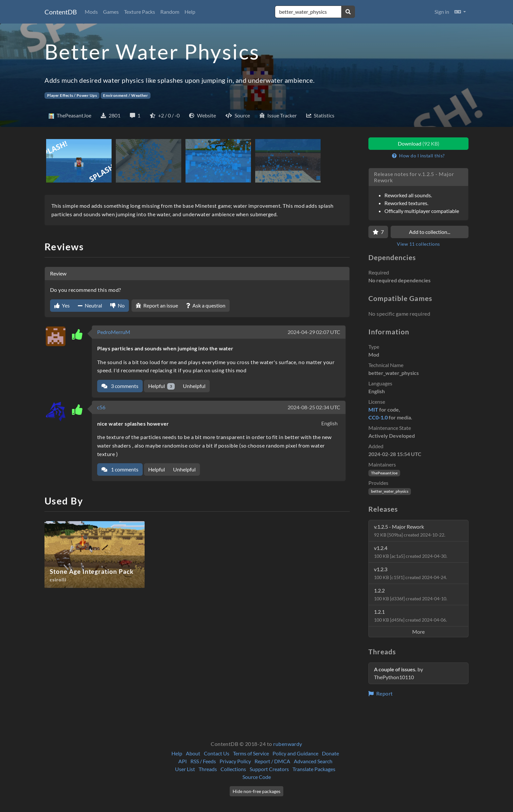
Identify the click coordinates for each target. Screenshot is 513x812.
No (117, 305)
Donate (330, 753)
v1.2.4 (411, 552)
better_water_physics (390, 491)
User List (185, 769)
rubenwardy (288, 744)
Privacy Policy (235, 761)
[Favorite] (378, 232)
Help (190, 12)
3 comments (120, 386)
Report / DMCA (272, 761)
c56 (101, 407)
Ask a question (206, 305)
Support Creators (269, 769)
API (183, 761)
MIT (373, 409)
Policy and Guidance (295, 753)
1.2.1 (410, 616)
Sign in (442, 12)
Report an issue (157, 305)
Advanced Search (313, 761)
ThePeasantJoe (384, 473)
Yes (62, 305)
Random (170, 12)
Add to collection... (430, 232)
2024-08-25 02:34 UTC (314, 407)
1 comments (120, 469)
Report (381, 693)
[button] (460, 12)
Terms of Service (251, 753)
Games (111, 12)
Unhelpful (194, 386)
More (418, 632)
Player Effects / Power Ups (72, 95)
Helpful (161, 386)
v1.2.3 (410, 573)
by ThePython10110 (398, 673)
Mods (91, 12)
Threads (208, 769)
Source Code (257, 777)
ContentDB (61, 12)
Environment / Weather (125, 95)
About (193, 753)
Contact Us (217, 753)
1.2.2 (411, 594)
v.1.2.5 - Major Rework (410, 530)
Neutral (90, 305)
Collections (233, 769)
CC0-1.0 (378, 417)
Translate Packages (314, 769)
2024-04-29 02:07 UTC (314, 332)
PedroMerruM (114, 332)
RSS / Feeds (203, 761)
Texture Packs (140, 12)
